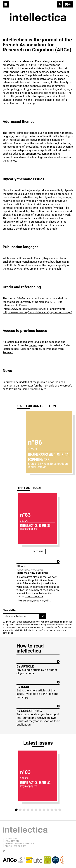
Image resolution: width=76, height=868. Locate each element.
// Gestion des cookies (14, 846)
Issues (33, 345)
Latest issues (38, 743)
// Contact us (10, 839)
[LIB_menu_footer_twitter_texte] (4, 851)
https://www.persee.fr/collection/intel (26, 309)
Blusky (39, 389)
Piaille (26, 389)
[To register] (43, 616)
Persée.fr (8, 352)
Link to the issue (34, 596)
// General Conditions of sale (18, 844)
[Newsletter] (21, 616)
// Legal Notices (11, 841)
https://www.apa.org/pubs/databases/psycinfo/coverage (37, 312)
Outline (38, 551)
